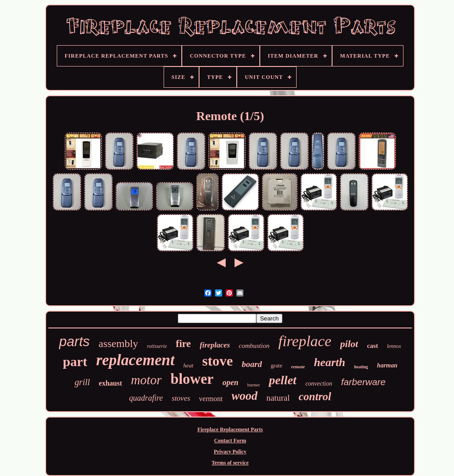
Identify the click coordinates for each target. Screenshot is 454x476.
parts (74, 341)
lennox (394, 346)
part (75, 361)
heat (188, 365)
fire (183, 344)
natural (278, 398)
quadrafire (146, 398)
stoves (181, 398)
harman (387, 365)
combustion (254, 346)
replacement (135, 360)
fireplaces (215, 345)
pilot (349, 344)
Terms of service (230, 463)
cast (373, 346)
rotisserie (157, 346)
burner (254, 385)
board (252, 364)
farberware (363, 382)
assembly (118, 343)
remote (298, 367)
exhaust (110, 383)
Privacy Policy (230, 452)
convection (319, 384)
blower (192, 379)
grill (82, 382)
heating (361, 367)
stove (217, 361)
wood (245, 396)
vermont (211, 399)
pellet (282, 380)
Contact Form (230, 441)
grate (277, 365)
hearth (330, 362)
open (231, 382)
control (315, 396)
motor (146, 380)
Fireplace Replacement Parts (230, 429)
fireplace (305, 341)
